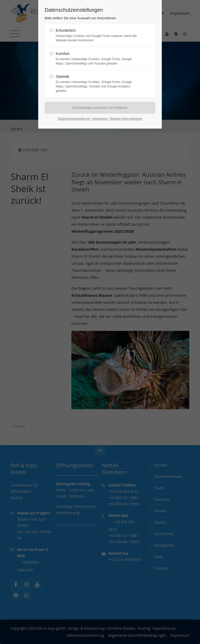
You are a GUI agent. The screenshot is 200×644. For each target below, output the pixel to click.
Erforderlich (98, 35)
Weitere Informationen (126, 119)
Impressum (100, 119)
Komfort (98, 59)
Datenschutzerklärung (74, 119)
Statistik (98, 84)
